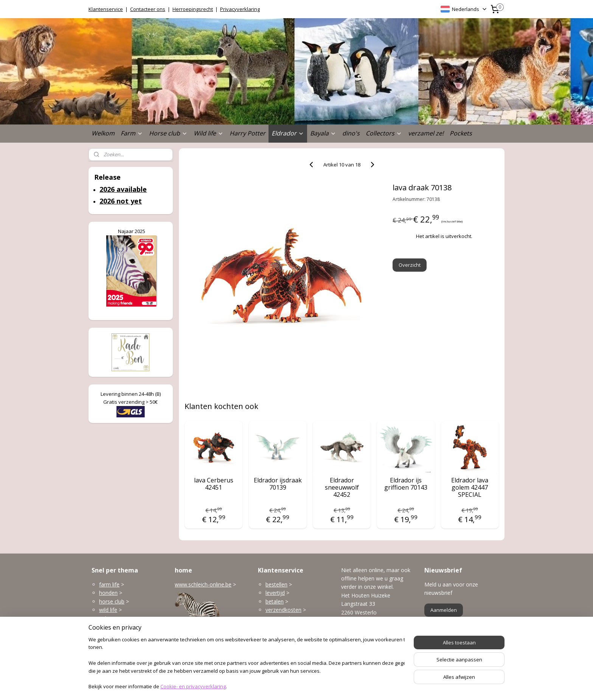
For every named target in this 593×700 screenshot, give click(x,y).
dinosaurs (111, 644)
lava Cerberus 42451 (214, 484)
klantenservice (297, 635)
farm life (109, 584)
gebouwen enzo (119, 618)
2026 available (123, 189)
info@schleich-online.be (370, 640)
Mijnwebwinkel (380, 686)
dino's (351, 133)
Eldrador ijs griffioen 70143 (406, 484)
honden (108, 593)
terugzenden (281, 618)
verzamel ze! (426, 133)
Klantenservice (106, 9)
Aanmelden (444, 610)
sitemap (269, 686)
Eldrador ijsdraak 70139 (278, 484)
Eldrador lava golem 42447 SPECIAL (470, 488)
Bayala (323, 133)
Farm (132, 133)
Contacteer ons (148, 9)
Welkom (103, 133)
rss (285, 686)
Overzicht (410, 265)
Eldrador (288, 133)
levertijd (275, 593)
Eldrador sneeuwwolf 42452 (342, 488)
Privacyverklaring (240, 9)
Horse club (168, 133)
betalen (275, 601)
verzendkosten (283, 610)
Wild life (209, 133)
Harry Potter (248, 133)
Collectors (384, 133)
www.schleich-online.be (203, 584)
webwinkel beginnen (314, 686)
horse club (112, 601)
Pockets (461, 133)
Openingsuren (358, 657)
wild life (108, 610)
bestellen (276, 584)
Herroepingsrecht (193, 9)
